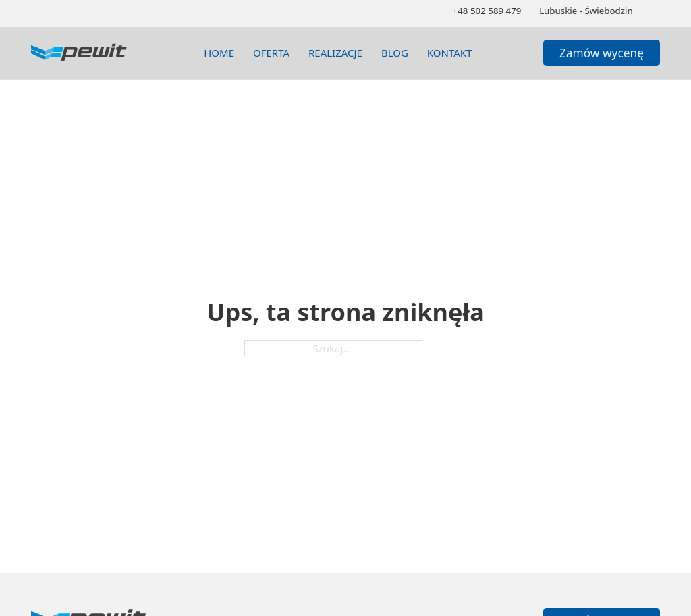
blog (395, 53)
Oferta (271, 53)
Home (219, 53)
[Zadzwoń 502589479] (487, 11)
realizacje (335, 53)
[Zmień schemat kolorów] (655, 11)
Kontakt (450, 53)
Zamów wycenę (602, 53)
